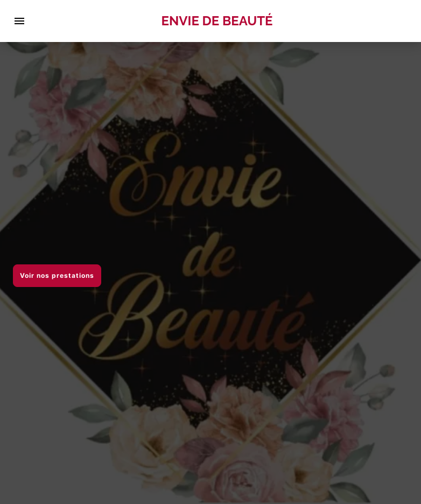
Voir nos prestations (57, 275)
